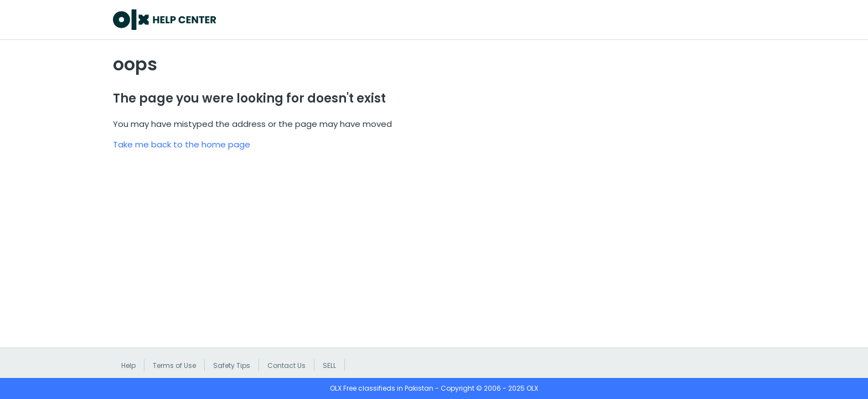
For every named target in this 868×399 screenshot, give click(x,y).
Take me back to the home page (182, 144)
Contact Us (286, 365)
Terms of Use (174, 365)
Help (128, 365)
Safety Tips (232, 365)
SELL (329, 365)
